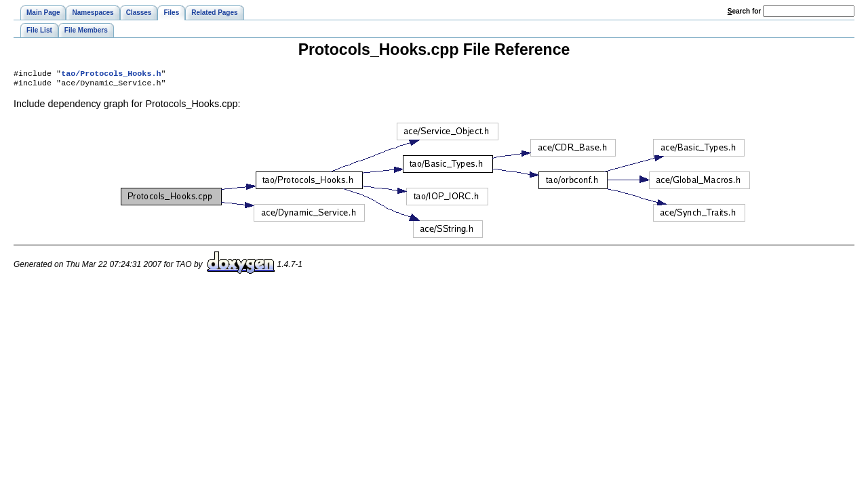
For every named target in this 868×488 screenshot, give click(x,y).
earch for (744, 11)
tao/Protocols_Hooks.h (111, 75)
